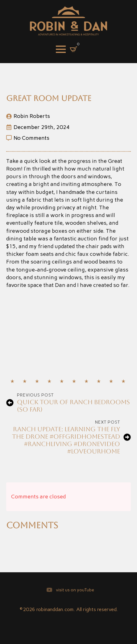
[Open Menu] (61, 49)
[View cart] (73, 49)
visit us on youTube (75, 590)
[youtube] (49, 590)
